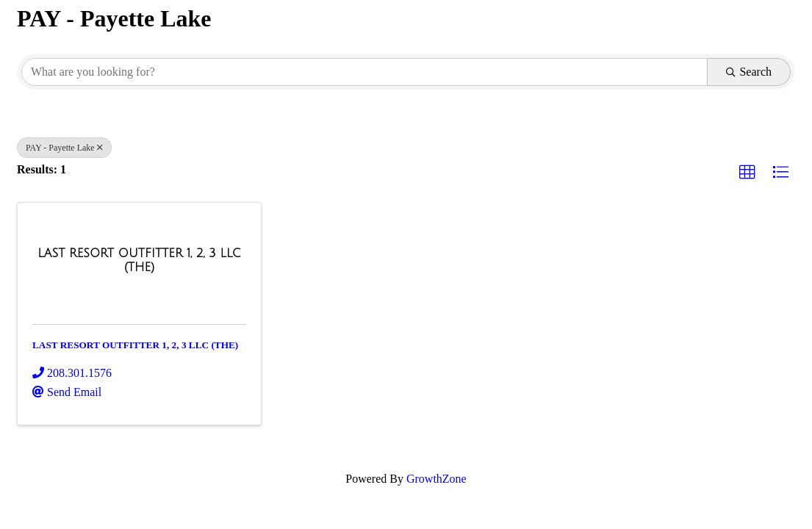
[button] (747, 173)
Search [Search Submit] (749, 72)
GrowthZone (436, 479)
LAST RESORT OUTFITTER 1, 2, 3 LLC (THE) (135, 345)
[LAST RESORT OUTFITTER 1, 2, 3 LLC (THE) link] (139, 260)
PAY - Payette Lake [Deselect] (64, 148)
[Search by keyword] (364, 72)
